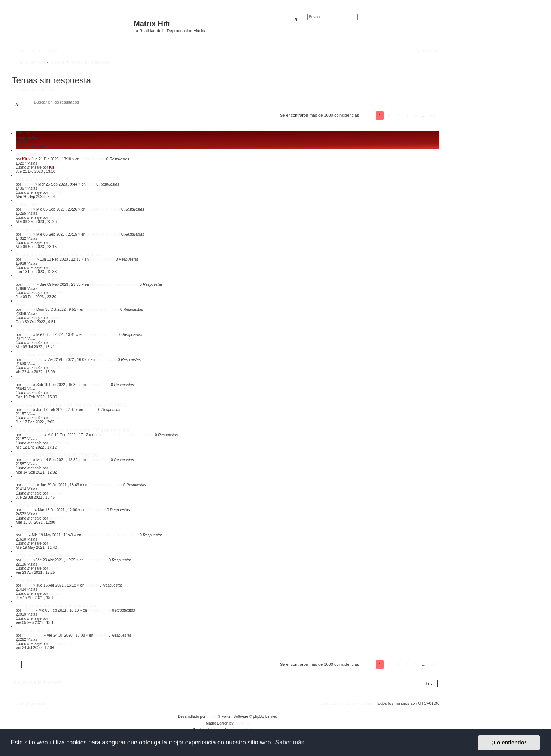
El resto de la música (104, 209)
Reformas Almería (35, 154)
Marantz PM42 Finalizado (42, 555)
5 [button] (416, 116)
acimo (27, 310)
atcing (27, 209)
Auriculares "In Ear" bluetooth (48, 530)
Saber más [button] (290, 742)
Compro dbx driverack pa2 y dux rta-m (57, 606)
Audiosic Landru (34, 180)
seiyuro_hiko (33, 360)
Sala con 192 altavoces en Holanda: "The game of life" (74, 430)
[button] (367, 115)
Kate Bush (27, 330)
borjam (28, 510)
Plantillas (242, 723)
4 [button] (407, 116)
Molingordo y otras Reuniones (115, 284)
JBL (20, 380)
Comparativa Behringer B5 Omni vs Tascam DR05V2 (71, 405)
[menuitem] (53, 51)
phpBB (212, 717)
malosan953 (32, 635)
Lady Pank (27, 205)
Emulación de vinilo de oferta (47, 505)
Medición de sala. (34, 631)
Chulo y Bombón (34, 480)
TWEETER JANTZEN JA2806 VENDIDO (57, 455)
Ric (25, 535)
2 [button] (389, 116)
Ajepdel (28, 610)
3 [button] (398, 116)
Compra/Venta (99, 385)
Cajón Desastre (93, 159)
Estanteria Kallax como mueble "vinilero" (60, 255)
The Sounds (29, 230)
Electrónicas (97, 510)
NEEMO (29, 284)
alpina (27, 385)
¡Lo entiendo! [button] (509, 743)
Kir (25, 159)
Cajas (92, 184)
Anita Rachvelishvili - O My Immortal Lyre (60, 355)
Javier (27, 460)
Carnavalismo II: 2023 (39, 280)
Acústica (91, 410)
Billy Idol (25, 305)
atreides (29, 259)
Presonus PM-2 (32, 581)
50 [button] (432, 116)
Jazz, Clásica (107, 360)
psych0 (28, 184)
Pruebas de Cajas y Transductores (126, 435)
